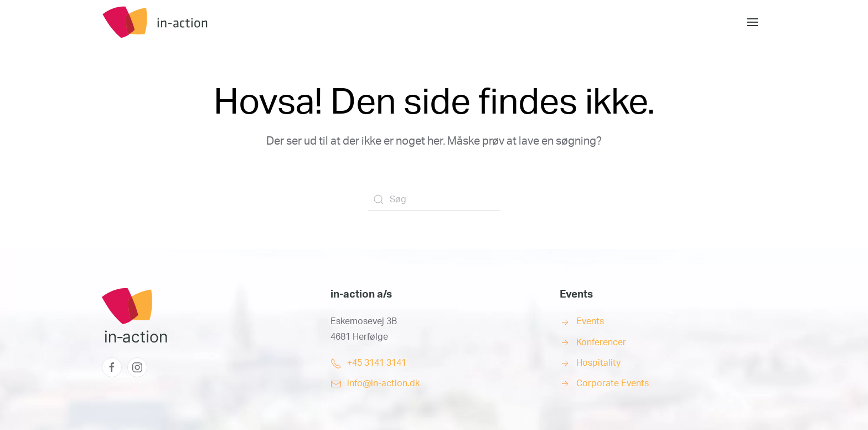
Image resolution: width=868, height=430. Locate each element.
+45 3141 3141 (377, 363)
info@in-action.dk (383, 383)
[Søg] (434, 199)
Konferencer (601, 342)
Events (590, 321)
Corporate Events (613, 383)
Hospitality (598, 363)
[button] (752, 22)
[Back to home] (185, 22)
